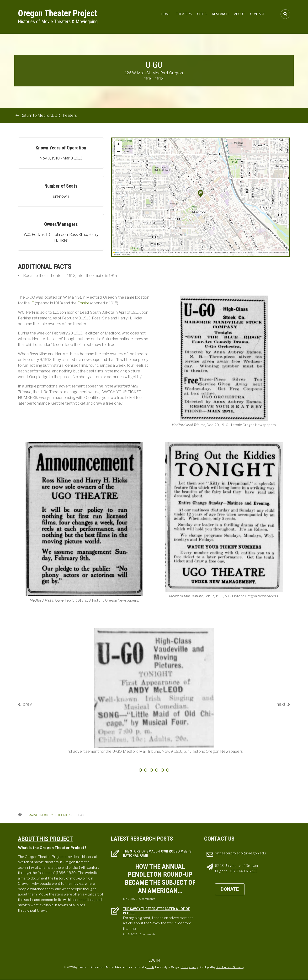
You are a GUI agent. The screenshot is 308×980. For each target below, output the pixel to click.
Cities (202, 14)
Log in (154, 960)
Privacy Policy (189, 967)
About (239, 14)
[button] (201, 193)
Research (220, 14)
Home (166, 14)
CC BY (150, 967)
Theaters (184, 14)
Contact (257, 14)
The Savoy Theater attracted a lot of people (156, 911)
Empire (84, 303)
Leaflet (117, 252)
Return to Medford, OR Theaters (49, 115)
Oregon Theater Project (57, 13)
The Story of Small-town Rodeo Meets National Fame (157, 853)
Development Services (230, 967)
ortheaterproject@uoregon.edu (240, 853)
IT (33, 303)
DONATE (230, 889)
